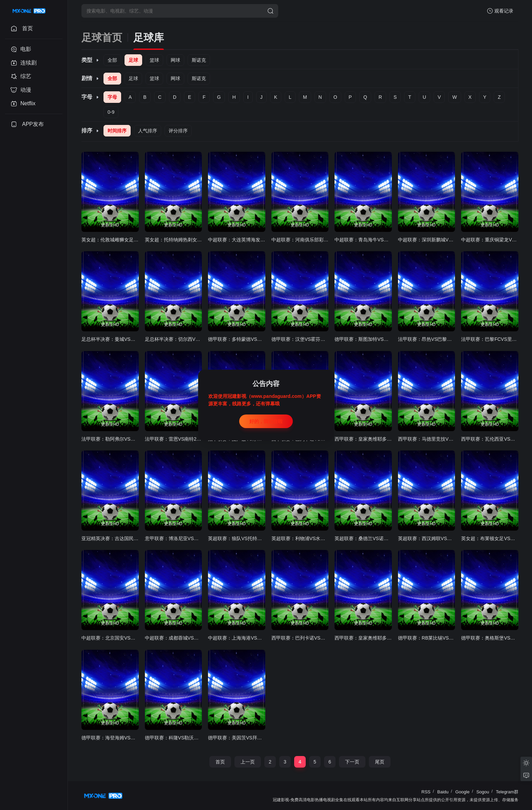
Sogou (483, 792)
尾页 (380, 762)
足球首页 (102, 38)
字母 (112, 97)
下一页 (352, 762)
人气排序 (148, 131)
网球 (175, 60)
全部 (112, 60)
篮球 (154, 60)
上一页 (248, 762)
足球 (133, 60)
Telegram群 (507, 792)
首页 (220, 762)
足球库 (149, 38)
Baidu (443, 792)
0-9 (111, 112)
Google (462, 792)
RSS (426, 792)
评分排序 (178, 131)
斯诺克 (199, 60)
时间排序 (117, 131)
